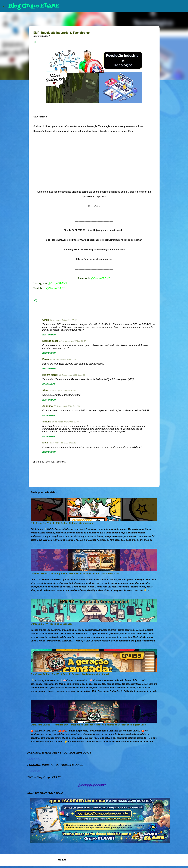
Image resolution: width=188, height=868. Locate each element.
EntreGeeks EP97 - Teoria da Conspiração (52, 624)
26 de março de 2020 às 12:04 (65, 422)
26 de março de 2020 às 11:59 (72, 375)
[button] (35, 42)
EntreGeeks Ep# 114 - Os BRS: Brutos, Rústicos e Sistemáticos (62, 523)
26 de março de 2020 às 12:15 (63, 443)
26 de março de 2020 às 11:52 (73, 341)
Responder (49, 335)
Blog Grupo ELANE (34, 6)
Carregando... (35, 759)
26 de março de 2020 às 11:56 (63, 359)
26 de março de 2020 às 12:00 (63, 391)
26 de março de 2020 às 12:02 (67, 406)
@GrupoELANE (101, 278)
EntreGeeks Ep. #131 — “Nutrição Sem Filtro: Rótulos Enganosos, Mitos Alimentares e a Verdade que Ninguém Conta (89, 725)
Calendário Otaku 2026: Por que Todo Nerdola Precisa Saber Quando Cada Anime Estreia (75, 574)
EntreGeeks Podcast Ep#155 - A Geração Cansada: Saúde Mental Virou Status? (70, 674)
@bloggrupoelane (92, 785)
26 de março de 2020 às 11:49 (63, 320)
